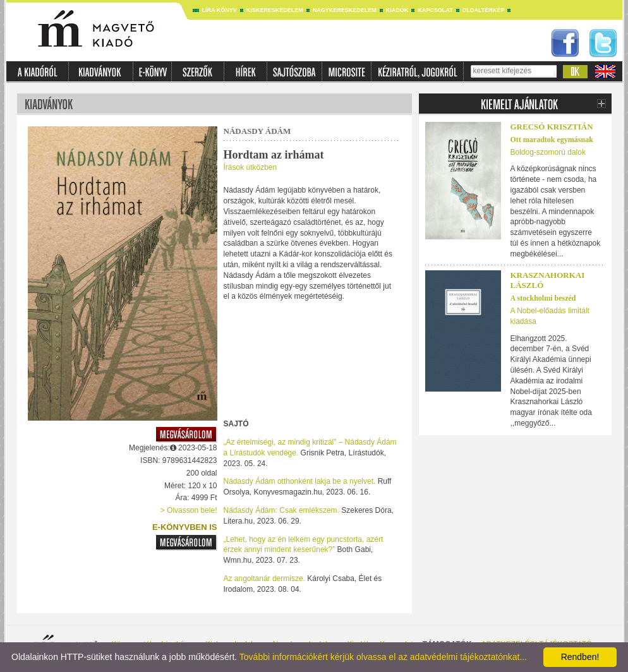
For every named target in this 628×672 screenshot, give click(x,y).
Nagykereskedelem (345, 10)
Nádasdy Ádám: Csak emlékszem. (281, 510)
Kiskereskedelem (275, 10)
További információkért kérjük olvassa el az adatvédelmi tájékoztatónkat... (383, 657)
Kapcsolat (435, 10)
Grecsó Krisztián (552, 127)
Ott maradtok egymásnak (552, 140)
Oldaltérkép (484, 10)
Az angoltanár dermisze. (264, 579)
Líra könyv (220, 10)
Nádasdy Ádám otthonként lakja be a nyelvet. (300, 481)
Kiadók (397, 10)
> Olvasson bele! (189, 510)
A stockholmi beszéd (543, 298)
